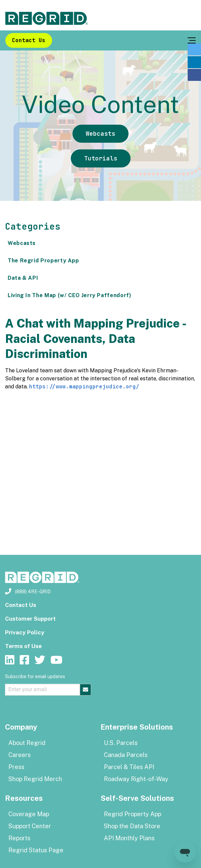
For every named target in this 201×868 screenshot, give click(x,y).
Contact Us (29, 40)
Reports (19, 838)
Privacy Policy (25, 632)
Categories (33, 226)
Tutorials (101, 158)
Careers (20, 755)
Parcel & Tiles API (129, 767)
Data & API (23, 278)
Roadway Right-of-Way (136, 779)
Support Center (30, 826)
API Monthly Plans (129, 838)
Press (16, 767)
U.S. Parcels (121, 743)
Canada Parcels (126, 755)
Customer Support (30, 619)
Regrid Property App (133, 814)
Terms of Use (23, 646)
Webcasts (100, 134)
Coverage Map (29, 814)
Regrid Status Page (36, 850)
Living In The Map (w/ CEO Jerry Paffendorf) (70, 295)
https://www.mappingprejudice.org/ (84, 387)
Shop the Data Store (132, 826)
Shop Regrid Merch (35, 779)
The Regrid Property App (43, 261)
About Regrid (27, 743)
